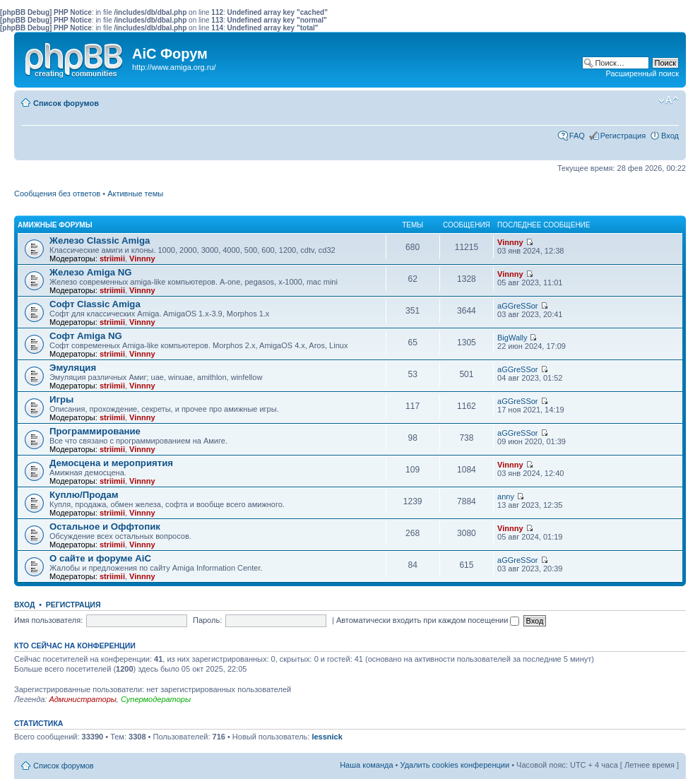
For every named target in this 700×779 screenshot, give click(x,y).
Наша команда (366, 765)
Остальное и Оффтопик (105, 527)
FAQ (577, 136)
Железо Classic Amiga (100, 240)
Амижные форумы (55, 225)
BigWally (512, 338)
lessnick (327, 737)
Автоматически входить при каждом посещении (428, 620)
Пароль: (207, 620)
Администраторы (82, 699)
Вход (670, 136)
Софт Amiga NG (86, 336)
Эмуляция (73, 368)
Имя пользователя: (48, 620)
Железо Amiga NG (91, 272)
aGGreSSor (517, 306)
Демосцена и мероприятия (111, 463)
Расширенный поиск (642, 73)
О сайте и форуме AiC (100, 558)
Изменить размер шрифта (669, 100)
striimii (112, 258)
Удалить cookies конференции (455, 765)
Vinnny (142, 258)
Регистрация (623, 136)
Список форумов (66, 103)
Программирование (95, 431)
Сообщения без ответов (57, 194)
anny (506, 496)
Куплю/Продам (84, 495)
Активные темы (135, 194)
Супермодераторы (156, 699)
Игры (61, 399)
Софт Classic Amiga (95, 304)
